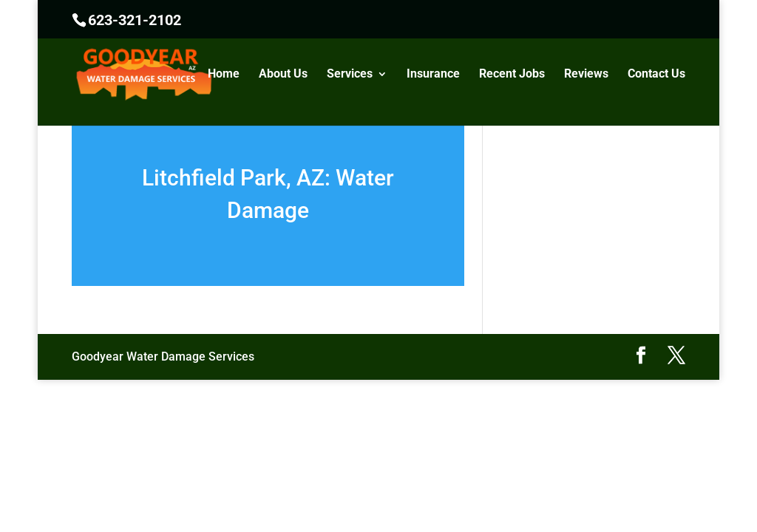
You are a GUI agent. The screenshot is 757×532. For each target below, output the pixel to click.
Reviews (586, 75)
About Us (283, 75)
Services (350, 75)
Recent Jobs (512, 75)
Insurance (433, 75)
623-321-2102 (135, 20)
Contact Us (656, 75)
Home (224, 75)
